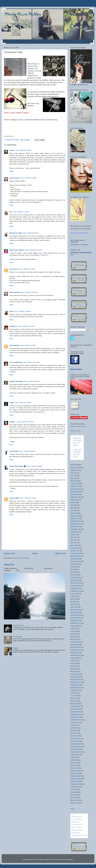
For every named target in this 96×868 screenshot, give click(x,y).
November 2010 (76, 747)
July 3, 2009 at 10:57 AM (29, 292)
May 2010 (74, 763)
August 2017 (75, 532)
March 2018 (74, 513)
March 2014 (74, 639)
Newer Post (9, 553)
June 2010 (74, 760)
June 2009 (74, 792)
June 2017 (74, 537)
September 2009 (76, 784)
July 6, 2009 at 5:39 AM (34, 466)
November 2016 (76, 556)
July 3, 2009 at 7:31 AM (21, 212)
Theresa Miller (14, 498)
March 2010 (74, 768)
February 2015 (75, 610)
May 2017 (74, 540)
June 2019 (74, 476)
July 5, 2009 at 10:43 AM (23, 403)
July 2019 (74, 473)
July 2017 (74, 535)
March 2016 (74, 575)
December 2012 (76, 680)
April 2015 (74, 604)
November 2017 (76, 524)
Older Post (60, 553)
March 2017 (74, 545)
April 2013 (74, 669)
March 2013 (74, 671)
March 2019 (74, 481)
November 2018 (76, 492)
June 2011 (74, 728)
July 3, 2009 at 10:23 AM (27, 269)
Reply (11, 171)
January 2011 (75, 741)
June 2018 (74, 505)
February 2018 (75, 516)
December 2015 (76, 583)
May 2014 (74, 634)
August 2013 (75, 658)
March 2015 (74, 607)
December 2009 (76, 776)
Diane (11, 311)
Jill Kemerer (14, 269)
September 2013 (76, 655)
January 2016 (75, 580)
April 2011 (74, 733)
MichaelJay (55, 860)
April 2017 (74, 543)
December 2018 (76, 489)
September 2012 (76, 688)
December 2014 (76, 615)
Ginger (12, 403)
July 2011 (74, 725)
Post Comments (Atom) (21, 558)
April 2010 (74, 765)
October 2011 (75, 717)
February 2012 (75, 706)
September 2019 (76, 468)
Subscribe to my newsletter (79, 245)
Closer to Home (18, 625)
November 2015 (76, 586)
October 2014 (75, 620)
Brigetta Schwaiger (16, 381)
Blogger (70, 860)
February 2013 (75, 674)
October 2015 (75, 588)
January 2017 (75, 551)
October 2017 (75, 527)
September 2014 (76, 623)
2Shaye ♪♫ (13, 422)
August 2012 (75, 690)
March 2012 (74, 704)
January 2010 (75, 773)
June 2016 (74, 567)
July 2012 (74, 693)
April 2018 (74, 510)
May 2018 (74, 508)
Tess (11, 212)
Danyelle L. (13, 326)
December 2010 (76, 744)
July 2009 (74, 789)
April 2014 (74, 637)
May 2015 (74, 602)
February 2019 (75, 484)
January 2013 (75, 677)
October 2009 (75, 781)
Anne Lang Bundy (16, 362)
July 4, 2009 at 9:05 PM (31, 381)
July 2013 (74, 661)
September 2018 (76, 497)
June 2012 (74, 696)
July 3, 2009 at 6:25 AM (23, 150)
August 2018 (75, 500)
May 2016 (74, 569)
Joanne (12, 150)
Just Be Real (14, 451)
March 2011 (74, 736)
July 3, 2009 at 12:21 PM (26, 326)
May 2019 (74, 478)
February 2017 (75, 548)
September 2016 (76, 561)
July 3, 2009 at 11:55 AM (22, 311)
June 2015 (74, 599)
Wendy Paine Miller (23, 14)
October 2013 (75, 653)
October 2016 (75, 559)
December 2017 (76, 521)
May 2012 (74, 698)
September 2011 (76, 720)
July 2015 (74, 596)
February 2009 (75, 803)
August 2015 (75, 594)
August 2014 (75, 626)
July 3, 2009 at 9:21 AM (31, 233)
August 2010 (75, 755)
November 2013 (76, 650)
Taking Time (9, 565)
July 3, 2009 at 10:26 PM (31, 362)
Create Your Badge (76, 431)
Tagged (16, 648)
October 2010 (75, 749)
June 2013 (74, 663)
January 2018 (75, 518)
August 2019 (75, 470)
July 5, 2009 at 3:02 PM (27, 451)
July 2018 (74, 502)
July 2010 (74, 757)
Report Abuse (76, 369)
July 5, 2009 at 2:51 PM (25, 422)
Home (35, 553)
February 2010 (75, 771)
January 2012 (75, 709)
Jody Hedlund (14, 345)
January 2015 (75, 612)
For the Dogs (17, 637)
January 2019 (75, 486)
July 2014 (74, 629)
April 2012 (74, 701)
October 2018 (75, 494)
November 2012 (76, 682)
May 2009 (74, 795)
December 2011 (76, 712)
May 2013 (74, 666)
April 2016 (74, 572)
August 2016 (75, 564)
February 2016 (75, 578)
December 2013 (76, 647)
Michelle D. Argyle (16, 233)
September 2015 (76, 591)
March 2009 (74, 800)
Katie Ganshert (15, 178)
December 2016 (76, 553)
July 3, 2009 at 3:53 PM (28, 345)
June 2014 (74, 631)
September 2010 (76, 752)
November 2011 (76, 714)
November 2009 (76, 779)
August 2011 (75, 722)
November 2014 (76, 618)
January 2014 (75, 645)
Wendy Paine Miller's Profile (78, 426)
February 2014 (75, 642)
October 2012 (75, 685)
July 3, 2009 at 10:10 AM (33, 250)
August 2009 (75, 787)
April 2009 (74, 798)
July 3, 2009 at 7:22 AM (29, 178)
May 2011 (74, 731)
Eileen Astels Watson (17, 250)
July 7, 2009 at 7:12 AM (28, 498)
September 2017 (76, 529)
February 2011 (75, 738)
